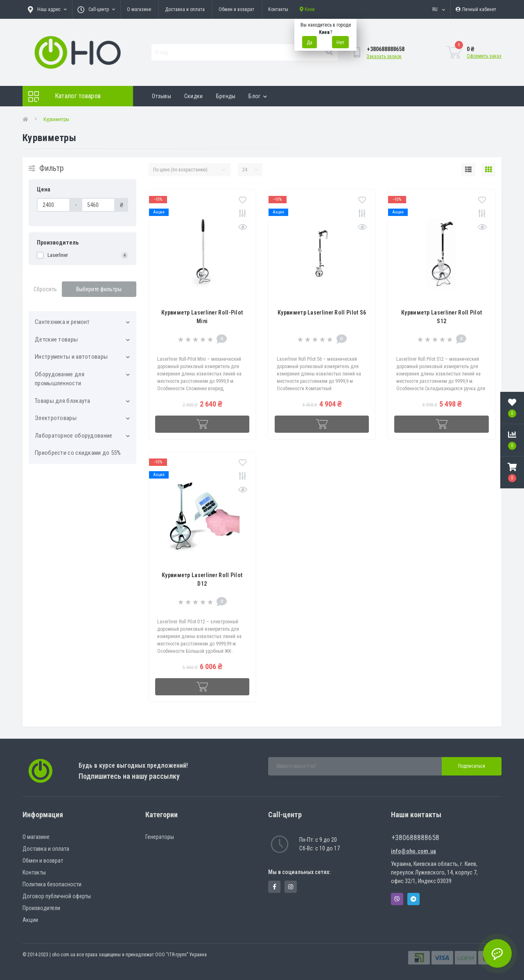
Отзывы (161, 96)
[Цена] (53, 205)
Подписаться (472, 766)
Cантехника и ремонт (62, 322)
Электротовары (56, 418)
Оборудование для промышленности (60, 379)
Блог (258, 96)
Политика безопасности (52, 884)
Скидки (194, 96)
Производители (41, 908)
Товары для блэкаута (63, 401)
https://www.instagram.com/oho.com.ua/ (291, 887)
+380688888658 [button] (415, 837)
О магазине (139, 9)
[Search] (329, 52)
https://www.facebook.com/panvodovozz (274, 887)
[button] (512, 472)
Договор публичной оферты (57, 896)
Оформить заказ (484, 56)
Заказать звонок (384, 56)
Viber (397, 899)
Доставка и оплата (185, 9)
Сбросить (45, 289)
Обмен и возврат (236, 9)
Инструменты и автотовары (71, 357)
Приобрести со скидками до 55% (78, 453)
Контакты (278, 9)
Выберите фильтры (99, 289)
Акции (30, 920)
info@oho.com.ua (414, 851)
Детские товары (56, 339)
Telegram (413, 899)
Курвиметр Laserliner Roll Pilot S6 (322, 312)
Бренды (226, 96)
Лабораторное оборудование (74, 436)
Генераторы (160, 837)
